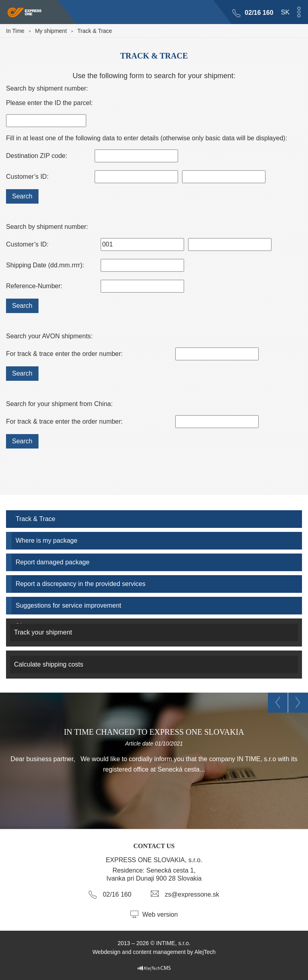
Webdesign (106, 952)
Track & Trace (35, 519)
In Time (15, 31)
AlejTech (205, 952)
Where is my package (47, 541)
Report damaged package (53, 562)
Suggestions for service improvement (68, 605)
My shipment (51, 31)
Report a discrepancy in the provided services (81, 584)
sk (285, 12)
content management (159, 952)
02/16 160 (259, 13)
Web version (160, 914)
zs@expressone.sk (192, 894)
